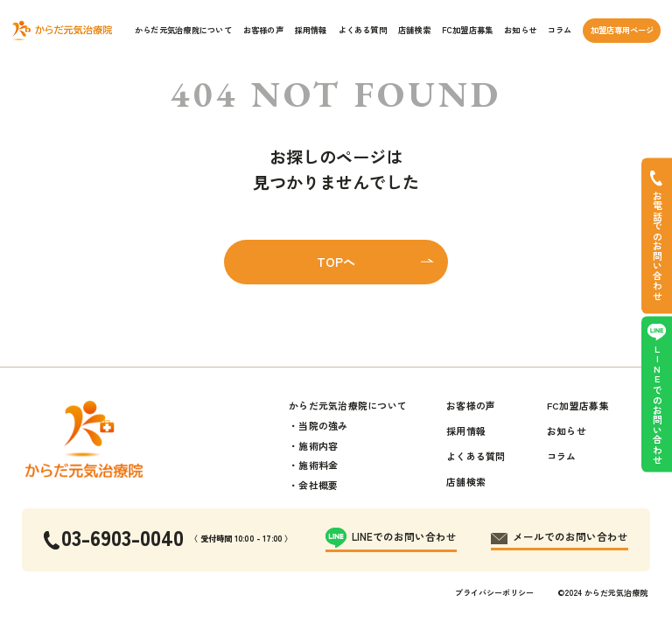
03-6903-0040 (122, 537)
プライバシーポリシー (494, 593)
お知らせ (520, 30)
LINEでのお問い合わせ (657, 405)
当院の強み (323, 425)
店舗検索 (414, 30)
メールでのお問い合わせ (570, 536)
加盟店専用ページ (622, 30)
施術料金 (318, 465)
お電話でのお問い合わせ (657, 245)
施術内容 (318, 445)
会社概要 (318, 485)
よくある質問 (363, 30)
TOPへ (336, 262)
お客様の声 (263, 30)
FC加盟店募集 (468, 30)
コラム (560, 30)
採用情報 (311, 30)
